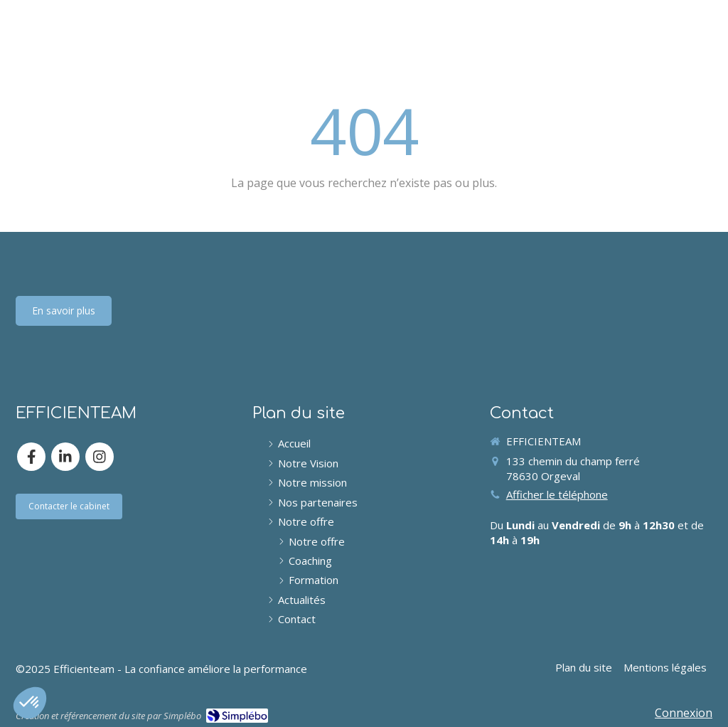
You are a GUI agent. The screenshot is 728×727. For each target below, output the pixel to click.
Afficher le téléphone (557, 494)
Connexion (684, 713)
